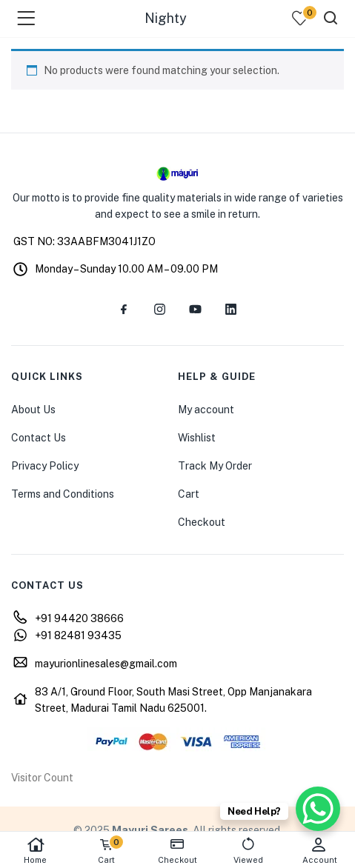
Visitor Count (42, 778)
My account (206, 410)
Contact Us (39, 438)
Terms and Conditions (63, 494)
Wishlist (197, 438)
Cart (189, 494)
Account (319, 851)
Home (36, 851)
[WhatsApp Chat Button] (318, 809)
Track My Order (215, 466)
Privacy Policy (45, 466)
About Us (33, 410)
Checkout (202, 522)
